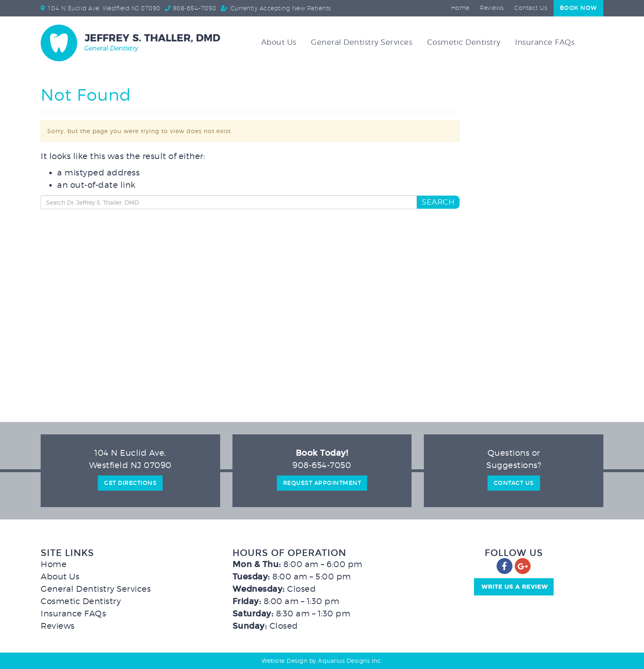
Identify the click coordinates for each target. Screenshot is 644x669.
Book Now (578, 8)
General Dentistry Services (362, 42)
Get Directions (130, 483)
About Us (279, 42)
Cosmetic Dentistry (464, 42)
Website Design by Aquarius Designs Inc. (322, 661)
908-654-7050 (195, 9)
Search (438, 202)
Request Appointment (322, 483)
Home (460, 8)
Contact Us (531, 8)
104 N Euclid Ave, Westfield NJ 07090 (104, 9)
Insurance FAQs (545, 42)
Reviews (492, 8)
